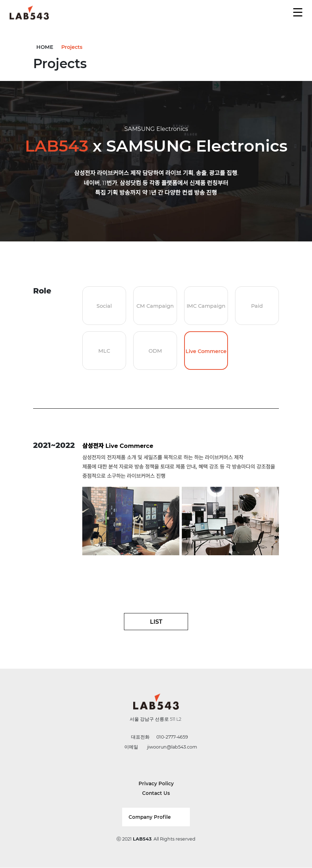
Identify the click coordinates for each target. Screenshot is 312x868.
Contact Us (156, 793)
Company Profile (150, 817)
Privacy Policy (156, 783)
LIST (156, 622)
